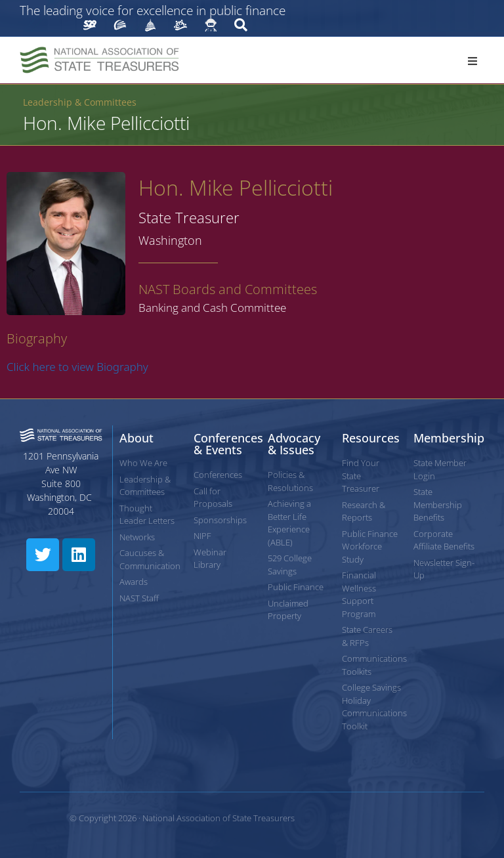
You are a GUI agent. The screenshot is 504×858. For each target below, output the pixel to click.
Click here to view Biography (77, 367)
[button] (472, 61)
